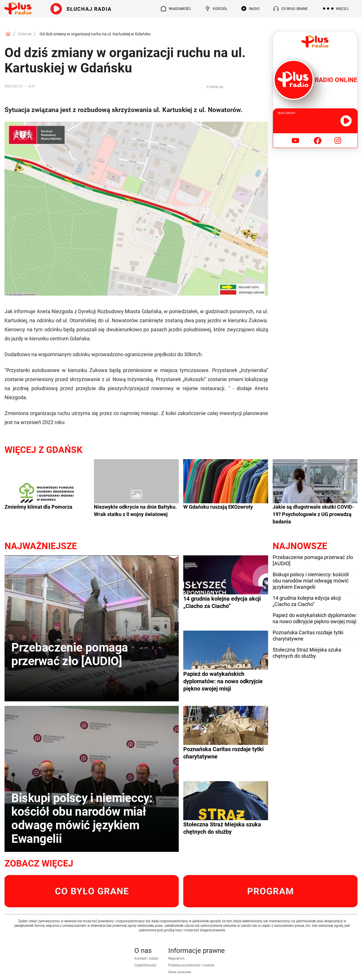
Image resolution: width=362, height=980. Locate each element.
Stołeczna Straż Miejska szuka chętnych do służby (307, 653)
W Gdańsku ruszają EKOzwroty (218, 507)
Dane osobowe (180, 972)
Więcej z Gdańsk (43, 450)
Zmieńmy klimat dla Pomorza (38, 507)
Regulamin (176, 958)
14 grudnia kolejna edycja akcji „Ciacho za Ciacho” (307, 601)
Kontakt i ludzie (146, 958)
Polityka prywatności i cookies (191, 965)
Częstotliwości (145, 965)
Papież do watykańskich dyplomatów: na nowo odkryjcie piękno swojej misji (315, 618)
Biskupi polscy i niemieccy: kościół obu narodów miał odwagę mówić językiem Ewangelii (311, 581)
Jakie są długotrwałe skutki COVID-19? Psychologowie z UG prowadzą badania (313, 514)
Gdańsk (25, 34)
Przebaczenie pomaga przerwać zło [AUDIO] (313, 560)
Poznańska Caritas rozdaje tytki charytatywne (308, 636)
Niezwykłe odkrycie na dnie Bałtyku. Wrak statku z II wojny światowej (135, 511)
